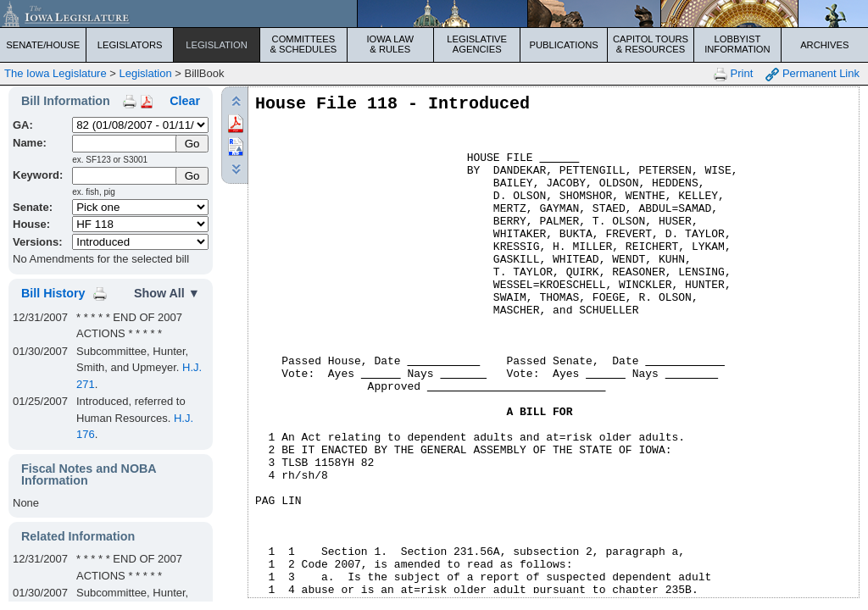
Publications (563, 45)
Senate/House (43, 45)
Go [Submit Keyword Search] (192, 176)
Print (733, 74)
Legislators (130, 45)
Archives (824, 45)
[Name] (125, 144)
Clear (185, 101)
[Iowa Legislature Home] (434, 14)
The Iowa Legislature (56, 73)
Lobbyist (737, 44)
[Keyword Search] (125, 176)
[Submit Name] (192, 144)
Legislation (217, 45)
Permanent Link (812, 74)
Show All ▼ (167, 293)
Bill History (53, 293)
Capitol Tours (651, 44)
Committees (303, 44)
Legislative (477, 44)
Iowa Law (390, 44)
